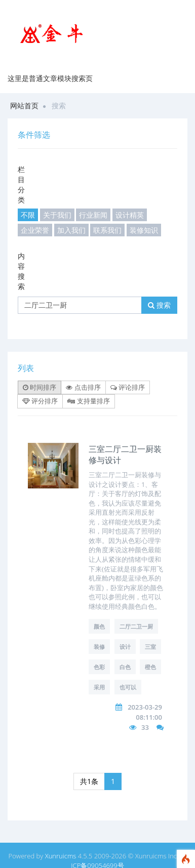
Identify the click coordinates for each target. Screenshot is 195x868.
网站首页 (24, 106)
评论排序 (128, 387)
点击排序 (83, 387)
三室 (150, 647)
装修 (99, 647)
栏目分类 (21, 184)
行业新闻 (93, 215)
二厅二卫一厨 (136, 626)
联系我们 (107, 230)
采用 (99, 687)
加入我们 (71, 230)
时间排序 (40, 387)
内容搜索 (21, 271)
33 (145, 727)
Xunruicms (61, 856)
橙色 (150, 667)
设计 (125, 647)
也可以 (128, 687)
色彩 (99, 667)
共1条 (89, 781)
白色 (125, 667)
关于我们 (57, 215)
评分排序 (40, 401)
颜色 (99, 626)
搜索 (159, 305)
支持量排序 (88, 401)
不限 (28, 215)
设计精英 (130, 215)
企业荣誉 (35, 230)
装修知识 (144, 230)
